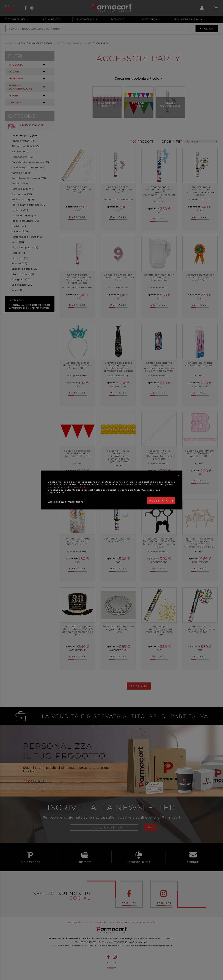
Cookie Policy (79, 487)
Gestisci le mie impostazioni (65, 502)
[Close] (178, 476)
